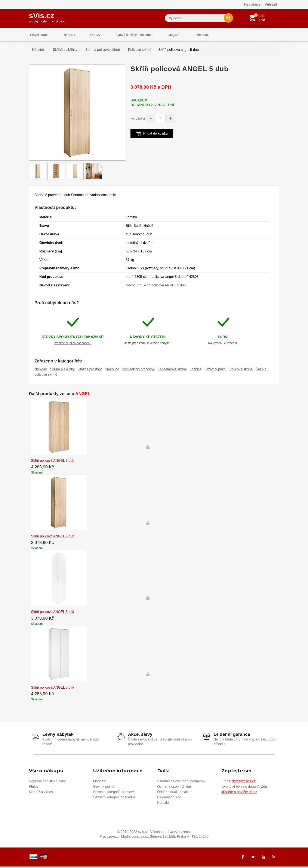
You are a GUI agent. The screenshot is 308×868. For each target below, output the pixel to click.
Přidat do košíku (152, 135)
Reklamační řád (169, 798)
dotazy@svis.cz (244, 782)
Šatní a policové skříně (103, 51)
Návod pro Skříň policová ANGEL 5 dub (156, 287)
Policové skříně (140, 51)
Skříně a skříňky (65, 51)
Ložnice (196, 371)
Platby (34, 788)
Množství (138, 120)
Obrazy (90, 35)
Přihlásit (271, 4)
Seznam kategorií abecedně (114, 798)
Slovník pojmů (104, 788)
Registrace (252, 4)
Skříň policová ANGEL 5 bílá (53, 614)
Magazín (166, 35)
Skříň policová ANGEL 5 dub (53, 538)
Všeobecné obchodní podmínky (181, 782)
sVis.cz (47, 17)
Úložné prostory (90, 371)
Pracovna (112, 371)
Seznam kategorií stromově (114, 793)
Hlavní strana (38, 35)
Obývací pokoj (215, 371)
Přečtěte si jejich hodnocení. (73, 345)
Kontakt (163, 804)
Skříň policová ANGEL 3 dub (53, 462)
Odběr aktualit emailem (175, 793)
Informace (192, 35)
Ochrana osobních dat (174, 788)
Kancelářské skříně (172, 371)
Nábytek (66, 35)
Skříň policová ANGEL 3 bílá (53, 689)
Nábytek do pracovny (138, 371)
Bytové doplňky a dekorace (128, 35)
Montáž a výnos (41, 793)
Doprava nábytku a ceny (47, 782)
